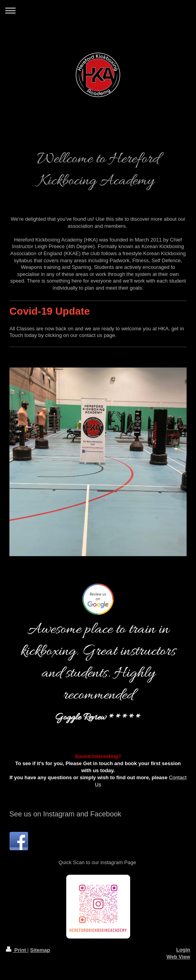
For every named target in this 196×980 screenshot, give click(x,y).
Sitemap (40, 950)
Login (183, 950)
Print (17, 950)
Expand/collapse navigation (98, 10)
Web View (178, 957)
